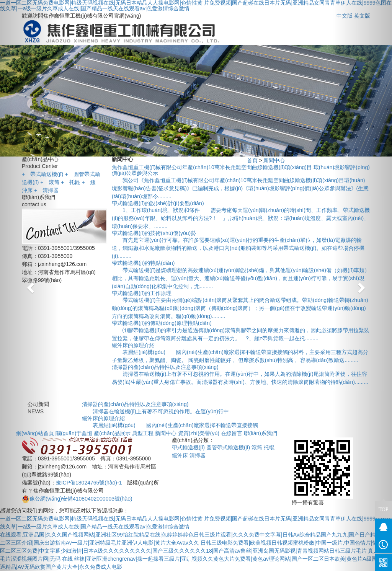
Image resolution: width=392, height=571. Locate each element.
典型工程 (143, 433)
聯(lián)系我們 (261, 433)
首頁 (252, 160)
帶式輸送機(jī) (43, 174)
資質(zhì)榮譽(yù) (199, 433)
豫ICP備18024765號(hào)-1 (89, 483)
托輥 (70, 182)
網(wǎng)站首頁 (35, 433)
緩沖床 (180, 455)
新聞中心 (274, 160)
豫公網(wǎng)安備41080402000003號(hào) (77, 499)
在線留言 (232, 433)
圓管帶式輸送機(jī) (228, 447)
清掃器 (46, 190)
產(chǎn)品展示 (112, 433)
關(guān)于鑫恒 (74, 433)
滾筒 (50, 182)
